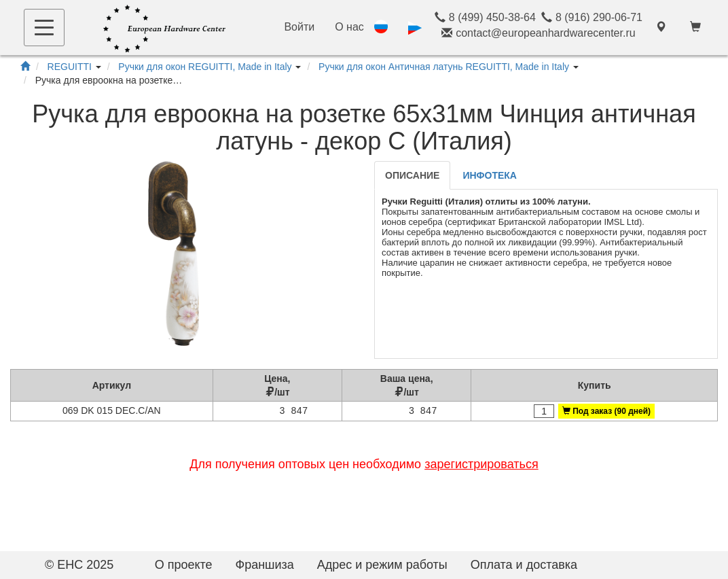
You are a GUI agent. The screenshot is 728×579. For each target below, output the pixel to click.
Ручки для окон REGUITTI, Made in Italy (205, 67)
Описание (412, 175)
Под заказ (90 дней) (606, 411)
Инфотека (490, 175)
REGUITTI (70, 67)
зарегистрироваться (481, 464)
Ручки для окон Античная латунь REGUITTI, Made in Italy (444, 67)
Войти (299, 27)
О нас (349, 27)
